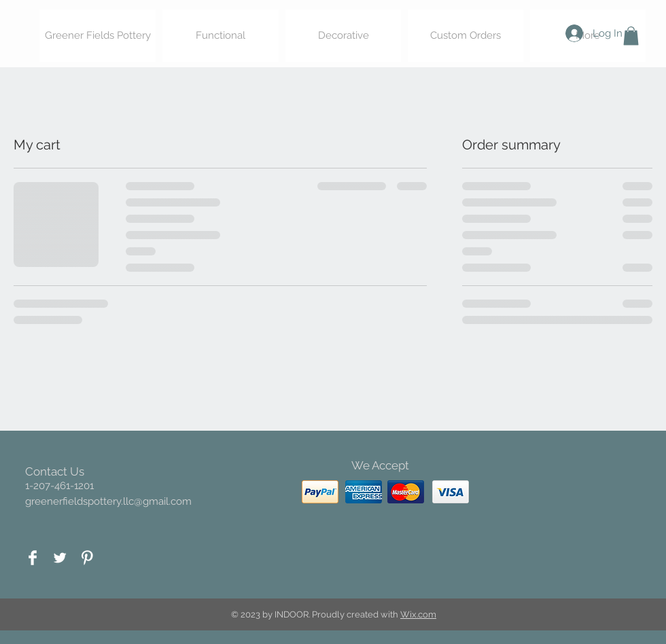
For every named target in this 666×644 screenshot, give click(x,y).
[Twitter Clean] (60, 558)
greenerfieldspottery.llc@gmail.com (108, 501)
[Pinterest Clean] (87, 558)
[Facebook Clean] (33, 558)
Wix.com (418, 614)
